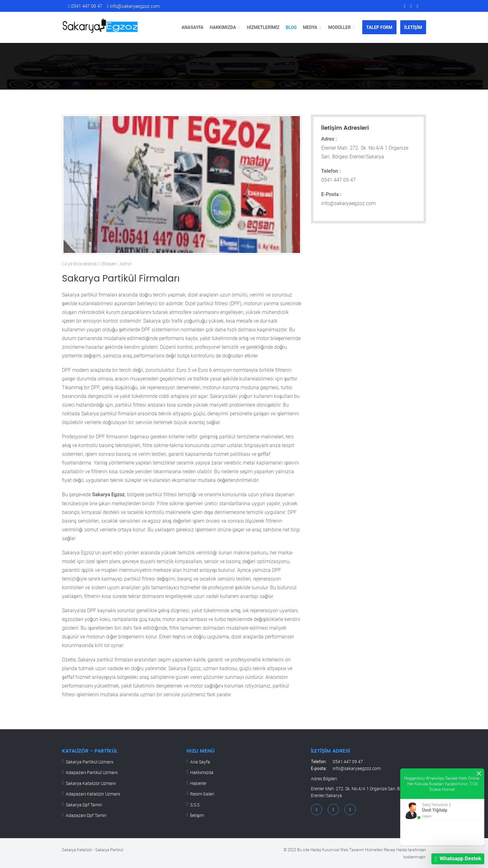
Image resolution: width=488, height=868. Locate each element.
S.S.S (195, 805)
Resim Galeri (202, 794)
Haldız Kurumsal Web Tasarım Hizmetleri (347, 850)
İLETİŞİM (413, 27)
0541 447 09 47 (85, 6)
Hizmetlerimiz (263, 27)
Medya (310, 27)
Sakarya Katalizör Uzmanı (91, 783)
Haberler (198, 783)
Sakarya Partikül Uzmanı (89, 762)
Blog (291, 27)
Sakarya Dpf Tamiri (84, 805)
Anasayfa (192, 27)
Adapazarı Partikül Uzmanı (92, 772)
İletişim (197, 815)
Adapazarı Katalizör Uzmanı (93, 794)
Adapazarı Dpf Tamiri (86, 815)
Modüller (339, 27)
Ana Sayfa (200, 762)
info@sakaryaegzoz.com (133, 6)
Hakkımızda (223, 27)
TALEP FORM (379, 27)
